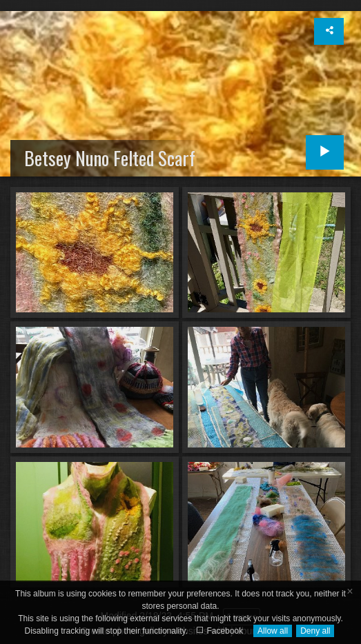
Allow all (273, 631)
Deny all (315, 631)
